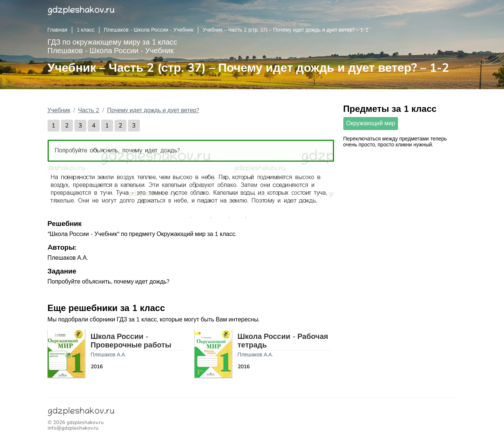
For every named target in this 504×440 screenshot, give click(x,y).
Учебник (59, 110)
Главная (57, 30)
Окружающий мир (371, 123)
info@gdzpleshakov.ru (73, 428)
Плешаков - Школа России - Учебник (149, 30)
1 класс (86, 30)
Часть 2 (89, 110)
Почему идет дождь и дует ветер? (153, 110)
